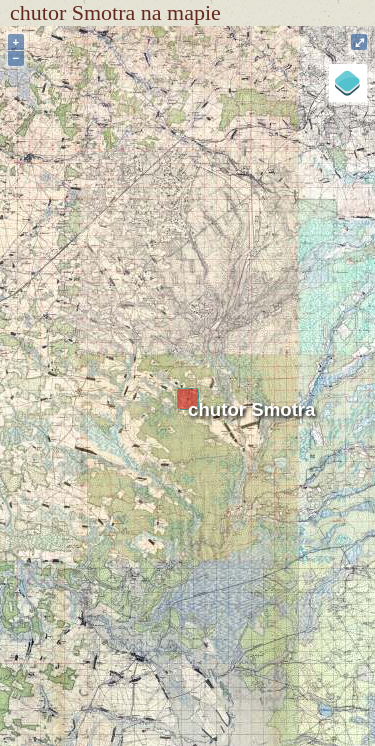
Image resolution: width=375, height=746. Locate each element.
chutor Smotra (252, 409)
